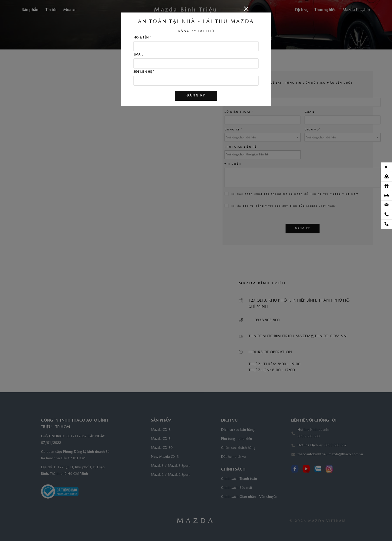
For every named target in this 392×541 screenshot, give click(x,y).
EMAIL (138, 55)
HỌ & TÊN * (142, 38)
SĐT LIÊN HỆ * (144, 72)
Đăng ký (196, 96)
